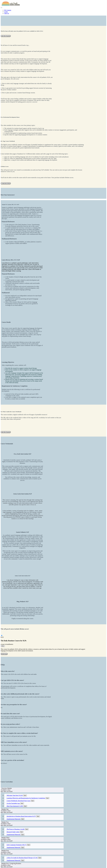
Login (6, 12)
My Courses (8, 10)
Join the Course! (6, 36)
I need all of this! (6, 183)
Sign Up (7, 13)
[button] (1, 8)
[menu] (53, 12)
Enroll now (4, 654)
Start (25, 795)
